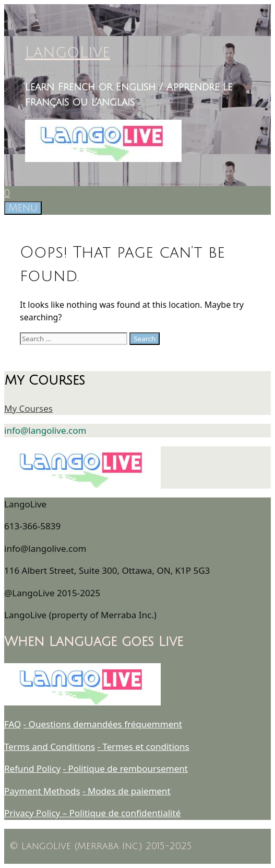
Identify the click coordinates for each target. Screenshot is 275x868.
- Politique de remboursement (125, 768)
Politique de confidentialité (125, 813)
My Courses (28, 408)
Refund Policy (32, 768)
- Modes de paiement (127, 791)
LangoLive (68, 53)
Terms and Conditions (50, 747)
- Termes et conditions (144, 747)
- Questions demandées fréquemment (103, 724)
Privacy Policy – (37, 813)
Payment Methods (42, 791)
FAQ (13, 724)
